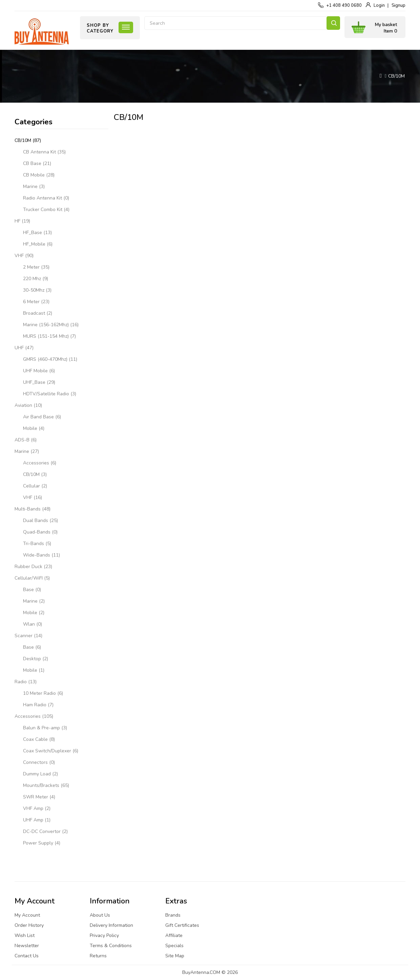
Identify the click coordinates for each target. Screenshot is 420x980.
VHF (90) (24, 256)
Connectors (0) (39, 762)
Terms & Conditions (111, 946)
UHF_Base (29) (39, 382)
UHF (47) (24, 348)
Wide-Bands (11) (41, 555)
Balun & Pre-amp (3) (45, 728)
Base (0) (32, 590)
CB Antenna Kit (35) (44, 152)
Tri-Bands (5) (37, 544)
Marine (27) (27, 451)
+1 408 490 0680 (344, 5)
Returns (98, 956)
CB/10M (396, 76)
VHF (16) (33, 497)
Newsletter (27, 946)
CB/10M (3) (35, 474)
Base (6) (32, 647)
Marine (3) (34, 186)
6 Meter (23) (36, 302)
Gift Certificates (182, 925)
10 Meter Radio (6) (43, 693)
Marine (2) (34, 601)
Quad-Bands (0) (40, 532)
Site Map (175, 956)
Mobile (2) (34, 613)
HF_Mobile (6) (38, 244)
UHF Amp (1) (37, 820)
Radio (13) (26, 682)
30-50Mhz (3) (37, 290)
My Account (27, 915)
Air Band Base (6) (42, 417)
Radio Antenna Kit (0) (46, 198)
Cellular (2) (35, 486)
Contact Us (27, 956)
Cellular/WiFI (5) (32, 578)
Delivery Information (111, 925)
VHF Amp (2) (37, 808)
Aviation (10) (28, 405)
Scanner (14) (28, 636)
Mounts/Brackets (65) (46, 785)
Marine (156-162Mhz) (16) (51, 325)
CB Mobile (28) (39, 175)
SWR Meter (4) (39, 797)
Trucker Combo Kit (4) (46, 210)
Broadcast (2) (38, 313)
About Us (100, 915)
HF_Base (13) (37, 233)
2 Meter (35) (36, 267)
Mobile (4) (34, 428)
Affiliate (174, 935)
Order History (29, 925)
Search (333, 23)
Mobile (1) (34, 670)
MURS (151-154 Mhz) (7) (49, 336)
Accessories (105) (34, 716)
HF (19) (22, 221)
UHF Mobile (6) (39, 371)
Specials (174, 946)
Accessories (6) (40, 463)
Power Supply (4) (42, 843)
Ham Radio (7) (38, 705)
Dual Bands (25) (40, 520)
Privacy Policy (104, 935)
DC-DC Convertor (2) (45, 831)
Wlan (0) (33, 624)
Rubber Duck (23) (33, 567)
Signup (398, 5)
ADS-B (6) (26, 440)
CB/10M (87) (28, 140)
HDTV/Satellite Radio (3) (50, 394)
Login (379, 5)
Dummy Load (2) (40, 774)
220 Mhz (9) (36, 279)
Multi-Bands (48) (33, 509)
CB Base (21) (37, 163)
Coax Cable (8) (39, 739)
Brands (173, 915)
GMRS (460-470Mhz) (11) (50, 359)
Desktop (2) (36, 659)
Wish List (25, 935)
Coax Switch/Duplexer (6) (51, 751)
